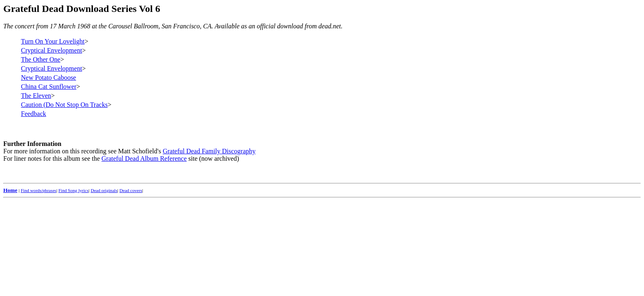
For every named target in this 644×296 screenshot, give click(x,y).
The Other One (41, 59)
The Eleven (36, 96)
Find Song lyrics (73, 190)
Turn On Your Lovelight (53, 41)
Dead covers (131, 190)
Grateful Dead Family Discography (209, 151)
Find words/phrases (38, 190)
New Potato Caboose (48, 77)
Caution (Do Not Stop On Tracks (64, 105)
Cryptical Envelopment (52, 50)
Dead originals (104, 190)
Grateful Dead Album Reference (144, 158)
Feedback (33, 114)
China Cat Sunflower (49, 87)
